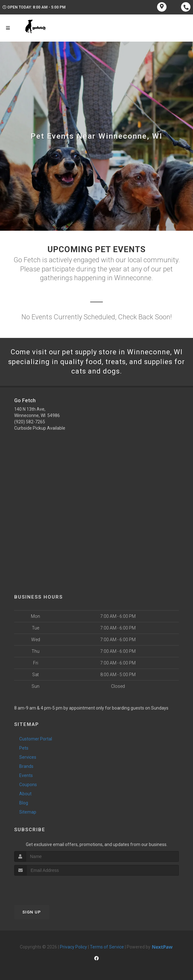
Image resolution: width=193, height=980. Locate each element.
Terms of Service (107, 947)
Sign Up (32, 912)
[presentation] (48, 887)
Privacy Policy (73, 947)
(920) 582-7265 (30, 422)
